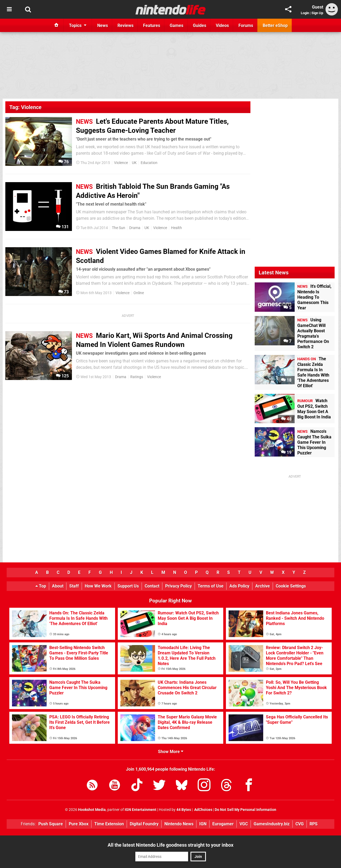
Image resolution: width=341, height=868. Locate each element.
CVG (300, 824)
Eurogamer (223, 824)
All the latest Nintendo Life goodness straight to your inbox (170, 845)
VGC (244, 824)
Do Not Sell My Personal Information (245, 810)
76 (64, 162)
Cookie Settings (291, 586)
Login (305, 13)
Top (41, 586)
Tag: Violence (25, 107)
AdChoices (203, 810)
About (58, 586)
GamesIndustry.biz (272, 824)
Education (149, 163)
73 (64, 292)
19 (286, 452)
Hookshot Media (92, 810)
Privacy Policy (178, 586)
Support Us (128, 586)
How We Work (98, 586)
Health (176, 228)
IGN (203, 824)
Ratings (137, 377)
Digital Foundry (144, 824)
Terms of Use (211, 586)
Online (139, 293)
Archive (263, 586)
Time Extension (109, 824)
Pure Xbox (79, 824)
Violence (121, 163)
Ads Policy (239, 586)
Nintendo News (179, 824)
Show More (171, 752)
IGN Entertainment (141, 810)
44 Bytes (184, 810)
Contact (152, 586)
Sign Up (317, 13)
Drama (135, 228)
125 (62, 376)
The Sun (119, 228)
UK (134, 163)
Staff (74, 586)
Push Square (51, 824)
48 (286, 419)
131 (62, 227)
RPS (314, 824)
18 (286, 380)
